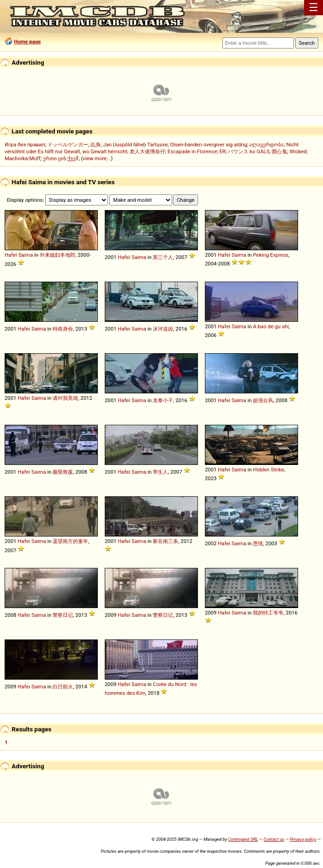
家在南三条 (165, 541)
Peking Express (271, 255)
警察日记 (63, 615)
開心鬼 (279, 151)
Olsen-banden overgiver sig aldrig (208, 145)
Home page (27, 42)
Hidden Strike (268, 470)
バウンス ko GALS (249, 151)
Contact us (274, 839)
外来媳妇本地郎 (57, 255)
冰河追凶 (163, 329)
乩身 (96, 145)
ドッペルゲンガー (68, 145)
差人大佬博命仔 (147, 151)
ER (223, 151)
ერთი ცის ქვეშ (61, 158)
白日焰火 (63, 687)
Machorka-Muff (23, 158)
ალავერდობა (266, 145)
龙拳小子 (163, 400)
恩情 (258, 543)
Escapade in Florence (192, 151)
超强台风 (263, 400)
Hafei (11, 255)
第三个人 (163, 257)
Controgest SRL (243, 839)
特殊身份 (63, 329)
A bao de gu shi (271, 326)
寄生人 (160, 472)
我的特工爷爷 (268, 613)
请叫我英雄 (65, 398)
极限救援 (63, 472)
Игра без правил (25, 145)
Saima (26, 255)
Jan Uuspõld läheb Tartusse (135, 145)
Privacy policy (303, 839)
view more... (97, 158)
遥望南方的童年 (70, 541)
